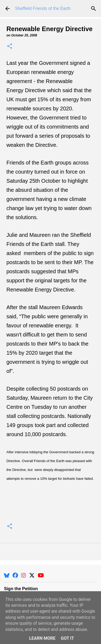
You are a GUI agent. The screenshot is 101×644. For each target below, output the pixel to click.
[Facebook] (15, 575)
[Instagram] (24, 575)
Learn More (42, 638)
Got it (67, 638)
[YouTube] (41, 575)
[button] (10, 46)
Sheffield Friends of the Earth (43, 8)
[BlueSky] (7, 575)
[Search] (93, 9)
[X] (32, 575)
